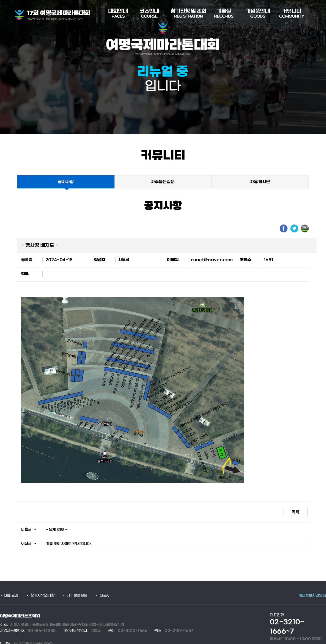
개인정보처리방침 (312, 596)
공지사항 (66, 182)
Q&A (104, 596)
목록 (296, 512)
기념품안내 (258, 14)
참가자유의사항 (43, 596)
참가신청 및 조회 (188, 14)
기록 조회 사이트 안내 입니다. (69, 544)
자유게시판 (260, 182)
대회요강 (11, 596)
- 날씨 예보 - (57, 530)
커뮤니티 (292, 14)
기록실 (224, 14)
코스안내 (149, 14)
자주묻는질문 (163, 182)
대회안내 (118, 14)
